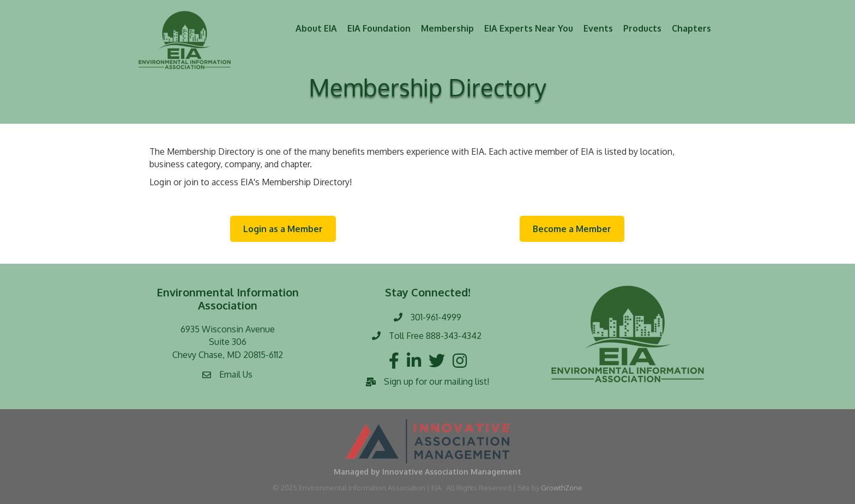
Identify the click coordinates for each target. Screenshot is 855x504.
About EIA (316, 28)
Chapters (691, 28)
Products (642, 28)
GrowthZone (562, 488)
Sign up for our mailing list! (436, 381)
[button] (283, 229)
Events (598, 28)
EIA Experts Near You (529, 28)
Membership (447, 28)
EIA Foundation (379, 28)
